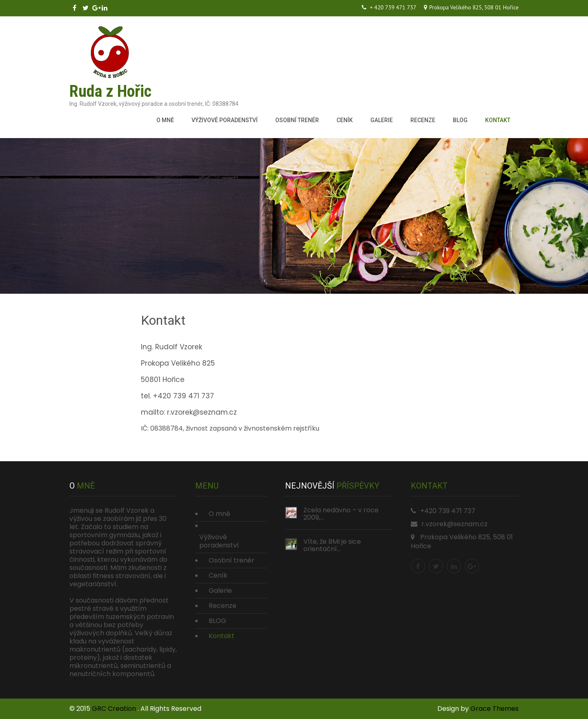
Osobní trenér (297, 120)
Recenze (423, 120)
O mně (165, 120)
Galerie (382, 120)
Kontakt (498, 120)
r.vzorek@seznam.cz (454, 524)
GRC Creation (115, 709)
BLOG (460, 120)
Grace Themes (494, 709)
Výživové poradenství (225, 120)
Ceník (345, 120)
